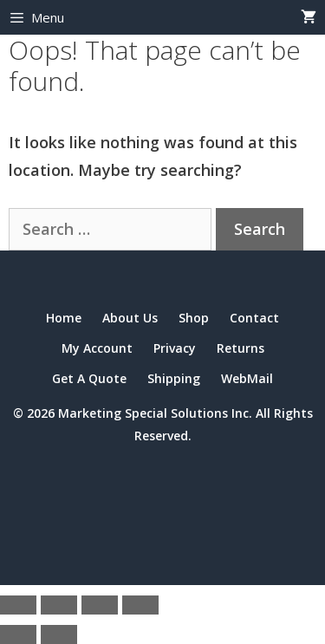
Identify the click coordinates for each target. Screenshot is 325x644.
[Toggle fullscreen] (59, 605)
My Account (97, 348)
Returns (240, 348)
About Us (130, 318)
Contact (254, 318)
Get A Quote (89, 378)
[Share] (100, 605)
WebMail (247, 378)
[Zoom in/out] (18, 605)
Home (64, 318)
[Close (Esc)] (140, 605)
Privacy (175, 348)
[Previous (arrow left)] (18, 634)
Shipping (174, 378)
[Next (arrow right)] (59, 634)
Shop (194, 318)
